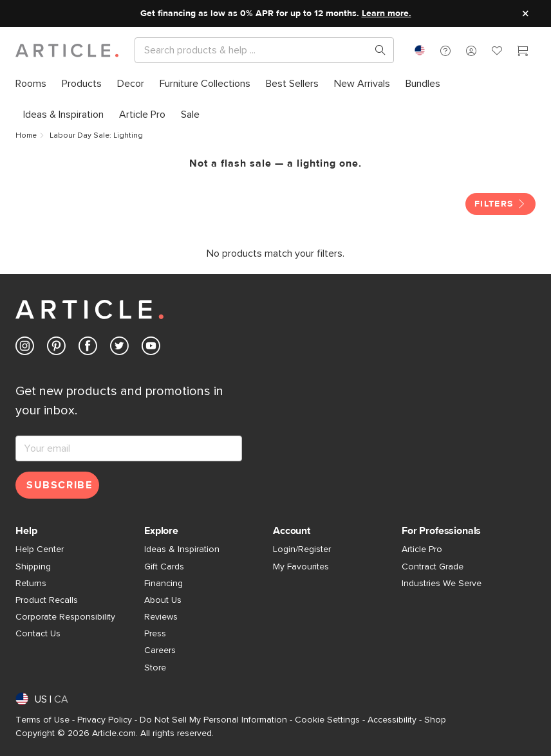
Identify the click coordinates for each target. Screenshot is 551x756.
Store (155, 668)
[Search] (254, 50)
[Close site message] (525, 14)
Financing (163, 584)
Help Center (40, 549)
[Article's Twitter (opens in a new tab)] (119, 348)
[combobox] (420, 50)
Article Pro (422, 549)
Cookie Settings (327, 720)
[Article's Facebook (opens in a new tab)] (88, 348)
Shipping (33, 567)
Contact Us (38, 634)
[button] (445, 50)
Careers (160, 650)
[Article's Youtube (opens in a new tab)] (151, 348)
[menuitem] (35, 84)
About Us (163, 600)
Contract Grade (433, 567)
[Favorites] (497, 52)
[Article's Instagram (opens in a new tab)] (25, 348)
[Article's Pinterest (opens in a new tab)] (56, 348)
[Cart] (523, 52)
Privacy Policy (105, 720)
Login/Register (302, 549)
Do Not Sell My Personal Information (213, 720)
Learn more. (387, 14)
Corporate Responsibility (65, 617)
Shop (435, 720)
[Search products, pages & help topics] (375, 50)
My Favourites (301, 567)
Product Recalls (47, 600)
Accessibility (392, 720)
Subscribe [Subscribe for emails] (59, 485)
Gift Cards (164, 567)
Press (155, 634)
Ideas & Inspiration (182, 549)
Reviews (161, 617)
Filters (500, 204)
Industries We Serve (442, 584)
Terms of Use (42, 720)
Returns (31, 584)
